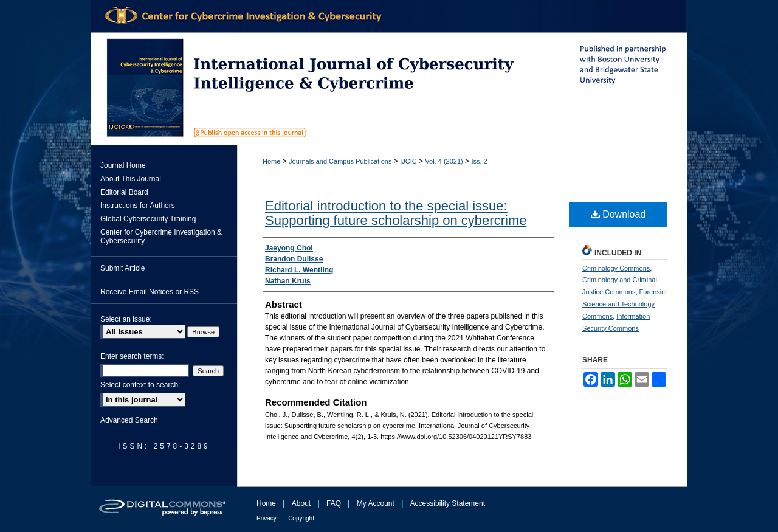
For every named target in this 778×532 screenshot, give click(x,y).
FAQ (334, 503)
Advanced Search (129, 420)
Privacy (267, 518)
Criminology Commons (616, 268)
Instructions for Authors (138, 206)
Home (271, 161)
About (301, 503)
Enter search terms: (132, 356)
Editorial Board (124, 192)
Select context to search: (140, 385)
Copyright (301, 518)
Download (618, 214)
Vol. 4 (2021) (444, 161)
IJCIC (408, 161)
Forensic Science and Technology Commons (624, 304)
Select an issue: (126, 319)
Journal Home (123, 165)
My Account (376, 503)
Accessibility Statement (448, 503)
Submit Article (122, 268)
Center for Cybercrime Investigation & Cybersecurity (161, 237)
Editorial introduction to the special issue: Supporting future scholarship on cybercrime (396, 213)
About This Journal (131, 179)
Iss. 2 (479, 161)
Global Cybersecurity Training (148, 219)
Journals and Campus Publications (340, 161)
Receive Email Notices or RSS (150, 292)
